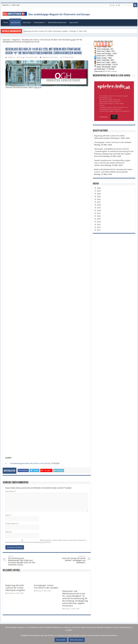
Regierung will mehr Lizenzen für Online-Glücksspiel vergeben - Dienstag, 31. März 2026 (55, 31)
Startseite (6, 40)
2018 (97, 211)
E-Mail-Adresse (12, 524)
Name (8, 515)
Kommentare (39, 22)
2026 (97, 188)
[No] (135, 634)
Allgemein (16, 40)
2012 (97, 227)
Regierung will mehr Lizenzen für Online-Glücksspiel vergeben (15, 588)
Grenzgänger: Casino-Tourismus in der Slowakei (46, 587)
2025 (97, 191)
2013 (97, 225)
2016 (97, 216)
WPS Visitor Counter (110, 71)
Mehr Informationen (77, 640)
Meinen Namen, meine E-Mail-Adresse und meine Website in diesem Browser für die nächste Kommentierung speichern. (46, 541)
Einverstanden (61, 640)
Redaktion (11, 57)
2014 (97, 222)
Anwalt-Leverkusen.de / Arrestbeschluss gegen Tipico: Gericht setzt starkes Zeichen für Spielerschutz (112, 163)
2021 (97, 202)
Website (8, 532)
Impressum (74, 22)
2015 (97, 219)
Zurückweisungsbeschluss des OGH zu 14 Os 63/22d (30, 463)
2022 (97, 199)
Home (6, 22)
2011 (97, 230)
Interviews (27, 22)
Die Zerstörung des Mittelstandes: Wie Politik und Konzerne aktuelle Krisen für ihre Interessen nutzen (22, 561)
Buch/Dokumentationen (57, 22)
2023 (97, 197)
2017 (97, 213)
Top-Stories (15, 22)
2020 (97, 205)
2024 (97, 194)
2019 (97, 208)
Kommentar (11, 491)
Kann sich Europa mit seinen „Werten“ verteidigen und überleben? (72, 560)
